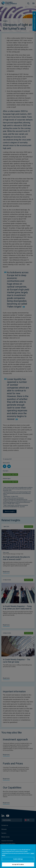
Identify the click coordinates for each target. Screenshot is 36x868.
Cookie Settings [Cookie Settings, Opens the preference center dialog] (18, 859)
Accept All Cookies (18, 864)
